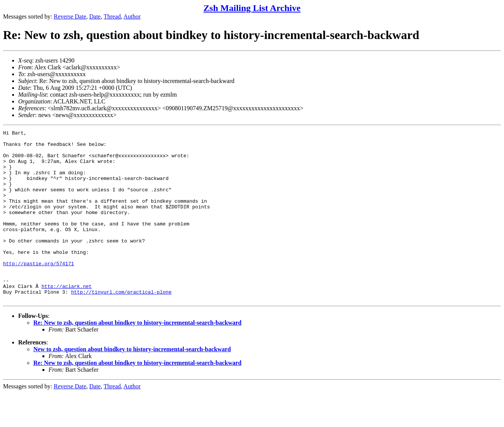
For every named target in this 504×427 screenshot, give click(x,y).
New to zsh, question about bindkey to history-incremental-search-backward (132, 383)
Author (132, 16)
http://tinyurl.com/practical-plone (121, 325)
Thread (112, 16)
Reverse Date (70, 16)
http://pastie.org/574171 (38, 291)
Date (95, 16)
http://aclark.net (67, 318)
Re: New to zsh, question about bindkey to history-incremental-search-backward (137, 357)
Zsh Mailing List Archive (252, 8)
